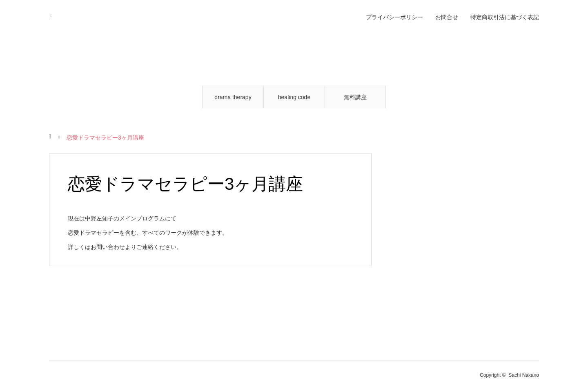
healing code (294, 97)
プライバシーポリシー (394, 17)
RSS (54, 14)
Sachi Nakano (524, 375)
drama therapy (233, 97)
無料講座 (355, 97)
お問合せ (447, 17)
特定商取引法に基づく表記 (505, 17)
